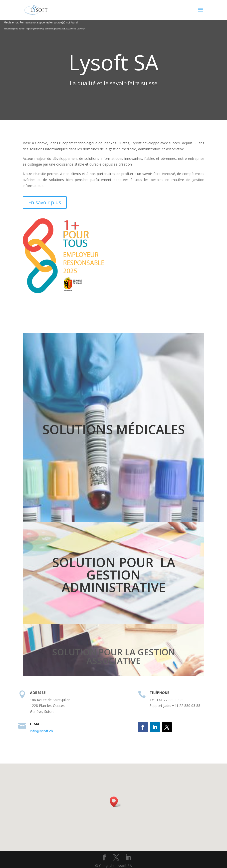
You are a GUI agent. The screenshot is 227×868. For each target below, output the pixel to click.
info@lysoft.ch (41, 731)
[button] (115, 802)
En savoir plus (45, 202)
